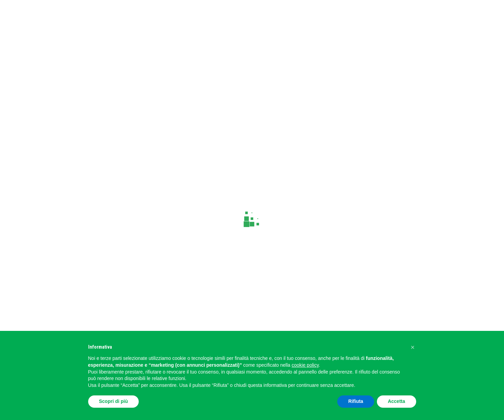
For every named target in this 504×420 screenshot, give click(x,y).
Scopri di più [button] (114, 401)
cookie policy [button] (305, 365)
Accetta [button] (397, 401)
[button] (413, 347)
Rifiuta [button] (356, 401)
